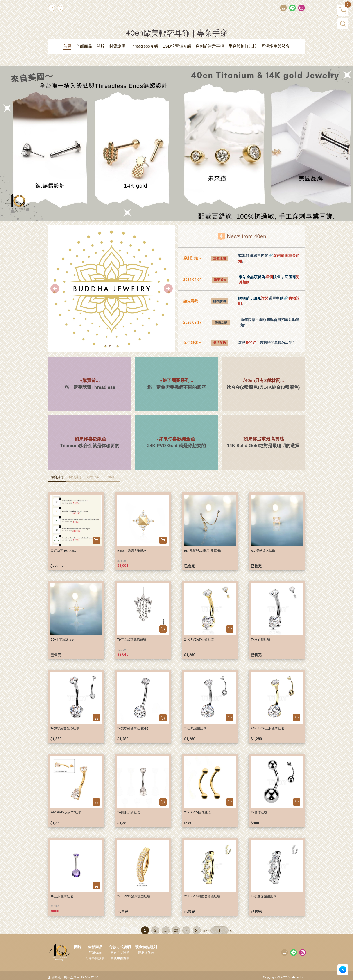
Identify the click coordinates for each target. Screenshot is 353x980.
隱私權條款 (146, 953)
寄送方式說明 (120, 953)
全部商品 (95, 947)
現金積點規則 (146, 947)
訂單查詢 (95, 953)
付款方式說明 (120, 947)
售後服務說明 (120, 958)
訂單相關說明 (95, 958)
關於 (78, 947)
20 (176, 930)
